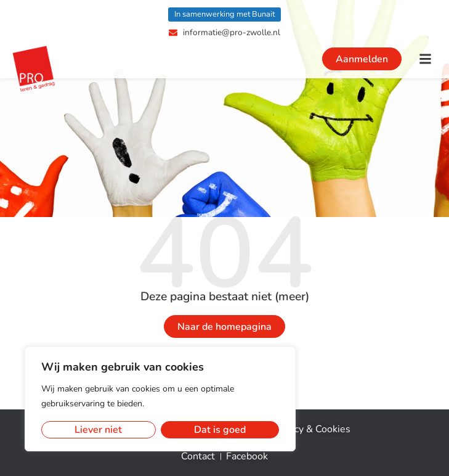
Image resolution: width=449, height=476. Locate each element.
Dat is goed (220, 430)
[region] (160, 399)
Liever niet (98, 430)
